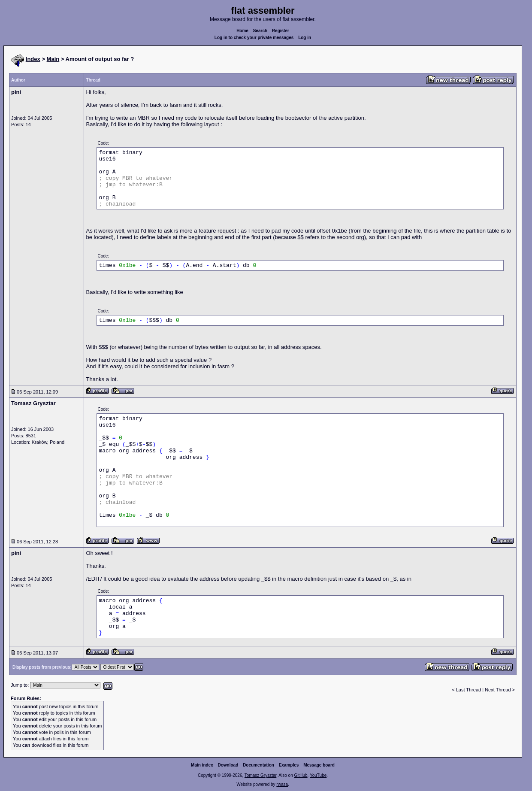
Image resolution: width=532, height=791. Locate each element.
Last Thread (469, 690)
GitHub (301, 775)
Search (260, 31)
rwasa (282, 784)
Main (53, 59)
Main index (202, 765)
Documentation (258, 765)
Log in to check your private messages (254, 38)
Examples (289, 765)
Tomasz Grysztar (260, 775)
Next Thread (498, 690)
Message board (319, 765)
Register (281, 31)
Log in (305, 38)
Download (228, 765)
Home (242, 31)
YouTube (318, 775)
